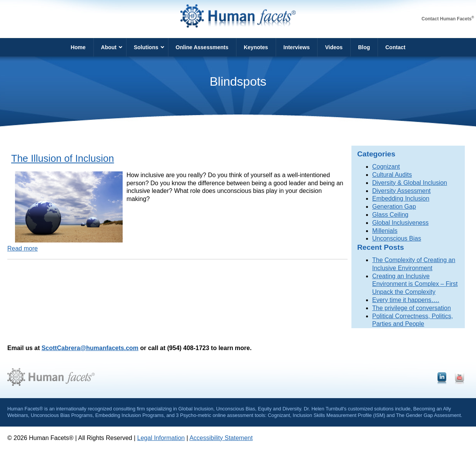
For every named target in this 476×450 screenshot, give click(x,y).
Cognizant (386, 167)
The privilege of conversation (412, 308)
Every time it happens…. (406, 300)
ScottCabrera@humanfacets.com (90, 348)
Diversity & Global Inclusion (410, 183)
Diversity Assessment (401, 191)
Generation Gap (394, 207)
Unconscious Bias (397, 238)
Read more (22, 248)
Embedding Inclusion (401, 198)
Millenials (385, 231)
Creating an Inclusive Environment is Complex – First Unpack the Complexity (415, 284)
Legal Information (161, 438)
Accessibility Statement (221, 438)
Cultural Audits (392, 175)
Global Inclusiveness (400, 223)
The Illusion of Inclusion (62, 158)
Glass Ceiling (390, 215)
